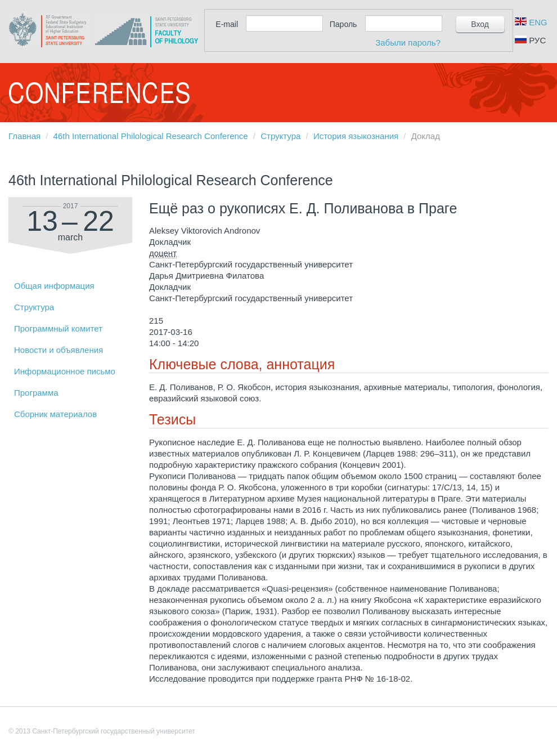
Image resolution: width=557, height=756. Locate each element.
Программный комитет (58, 328)
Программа (36, 393)
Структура (280, 136)
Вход (480, 24)
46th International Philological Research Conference (151, 136)
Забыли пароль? (408, 43)
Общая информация (54, 286)
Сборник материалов (55, 414)
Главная (24, 136)
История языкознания (356, 136)
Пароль (343, 24)
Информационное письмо (65, 371)
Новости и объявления (59, 350)
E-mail (227, 24)
